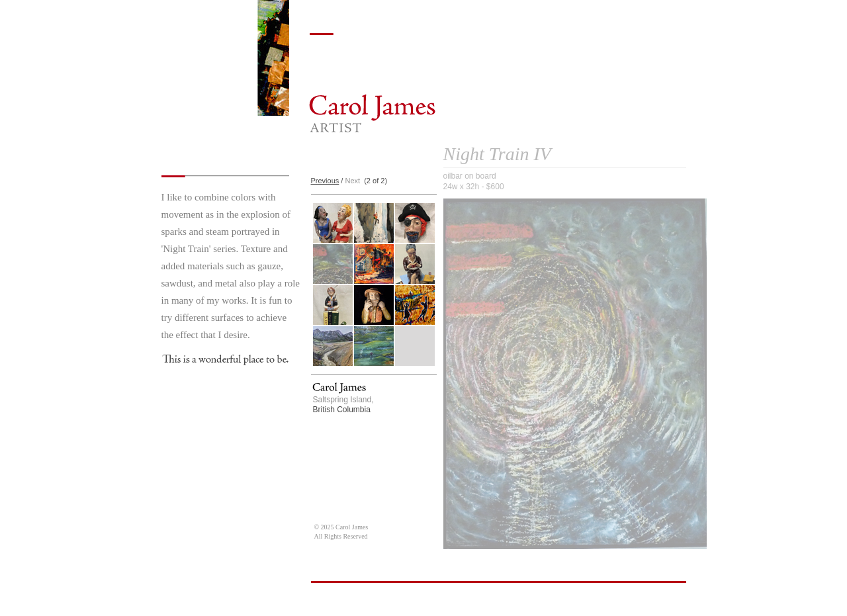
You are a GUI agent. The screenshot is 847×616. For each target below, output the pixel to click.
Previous (325, 181)
